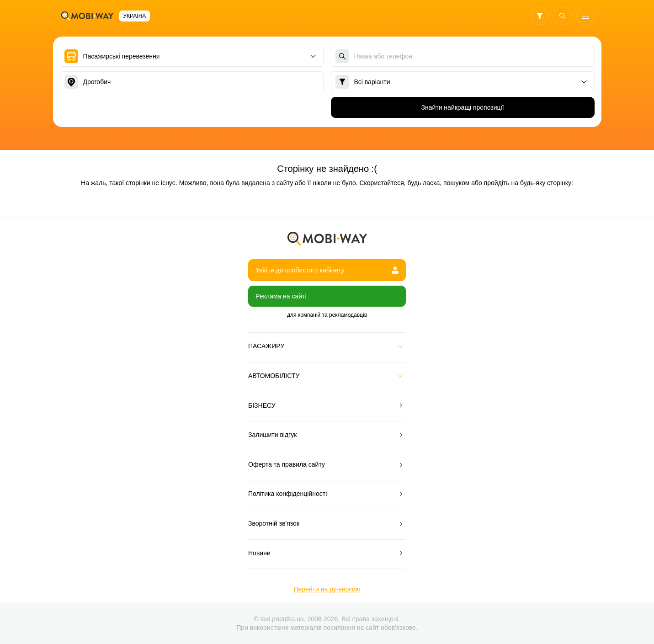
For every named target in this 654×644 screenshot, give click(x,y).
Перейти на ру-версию (327, 589)
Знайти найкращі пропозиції (462, 107)
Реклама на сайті (281, 296)
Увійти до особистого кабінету (327, 270)
